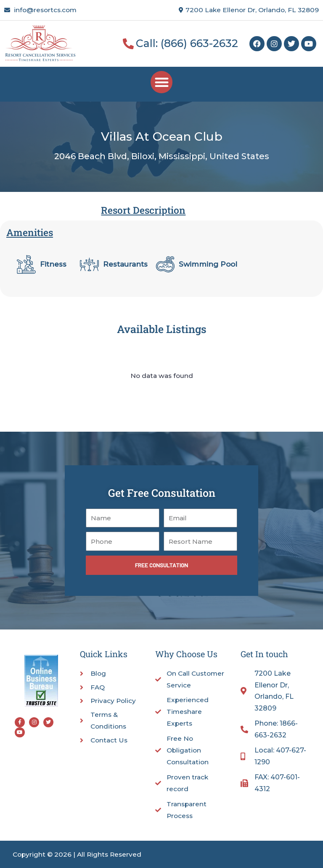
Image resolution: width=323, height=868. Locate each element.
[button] (162, 82)
